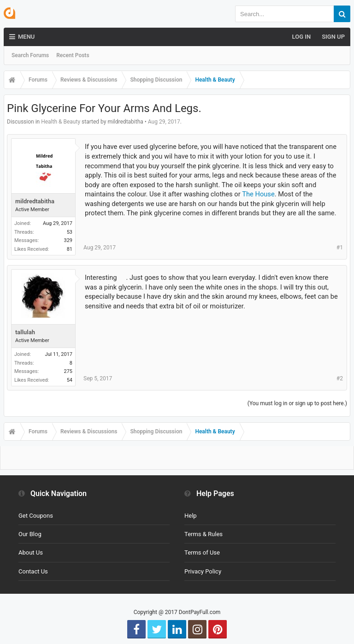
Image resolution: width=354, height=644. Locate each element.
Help (191, 516)
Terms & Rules (204, 534)
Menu (22, 37)
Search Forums (30, 55)
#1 (340, 248)
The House (258, 194)
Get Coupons (36, 516)
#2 (340, 378)
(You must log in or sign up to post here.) (297, 403)
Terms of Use (202, 552)
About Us (31, 552)
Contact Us (33, 571)
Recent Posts (73, 55)
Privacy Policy (203, 571)
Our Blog (30, 534)
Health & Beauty (61, 122)
